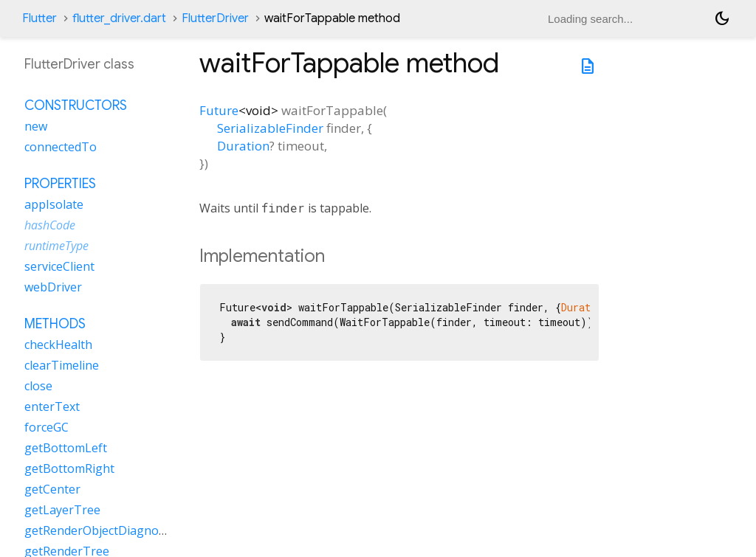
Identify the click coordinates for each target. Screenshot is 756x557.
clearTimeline (62, 365)
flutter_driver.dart (119, 18)
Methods (55, 324)
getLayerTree (62, 510)
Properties (60, 184)
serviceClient (59, 266)
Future (219, 110)
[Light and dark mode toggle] (722, 18)
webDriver (53, 287)
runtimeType (56, 246)
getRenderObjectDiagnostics (104, 530)
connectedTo (61, 147)
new (36, 126)
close (38, 386)
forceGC (47, 427)
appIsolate (54, 204)
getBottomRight (69, 468)
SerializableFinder (270, 128)
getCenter (52, 489)
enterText (52, 406)
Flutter (39, 18)
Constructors (76, 105)
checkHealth (58, 345)
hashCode (50, 225)
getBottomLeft (66, 448)
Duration (243, 146)
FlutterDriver (215, 18)
